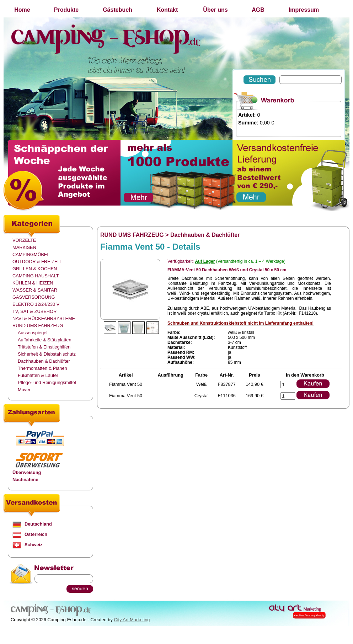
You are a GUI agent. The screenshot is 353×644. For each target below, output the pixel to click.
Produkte (66, 10)
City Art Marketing (132, 620)
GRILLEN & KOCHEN (35, 269)
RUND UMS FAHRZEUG (38, 326)
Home (22, 10)
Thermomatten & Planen (42, 368)
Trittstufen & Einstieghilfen (44, 347)
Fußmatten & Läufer (38, 375)
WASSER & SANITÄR (35, 290)
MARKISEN (24, 247)
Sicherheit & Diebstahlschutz (47, 354)
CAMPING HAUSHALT (36, 276)
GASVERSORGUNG (34, 297)
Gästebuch (117, 10)
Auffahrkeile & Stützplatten (45, 340)
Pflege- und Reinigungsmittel (47, 382)
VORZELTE (24, 240)
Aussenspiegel (33, 333)
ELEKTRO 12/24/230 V (36, 304)
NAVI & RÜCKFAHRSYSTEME (44, 318)
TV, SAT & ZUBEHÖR (34, 311)
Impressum (304, 10)
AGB (258, 10)
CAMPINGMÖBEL (31, 254)
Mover (24, 390)
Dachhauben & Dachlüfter (44, 361)
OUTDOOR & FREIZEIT (37, 262)
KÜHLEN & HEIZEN (33, 283)
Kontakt (167, 10)
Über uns (215, 10)
